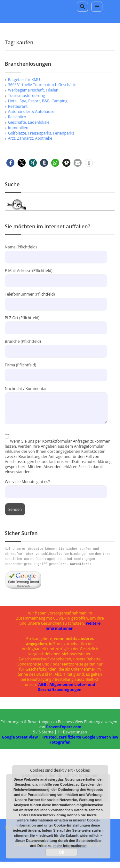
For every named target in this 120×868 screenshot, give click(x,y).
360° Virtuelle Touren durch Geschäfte (42, 85)
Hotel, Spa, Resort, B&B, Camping (38, 101)
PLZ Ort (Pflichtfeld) (56, 323)
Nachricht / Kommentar (56, 398)
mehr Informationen (70, 846)
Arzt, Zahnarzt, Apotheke (30, 138)
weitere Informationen (73, 626)
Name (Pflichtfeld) (56, 252)
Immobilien (18, 128)
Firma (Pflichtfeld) (56, 370)
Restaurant (18, 106)
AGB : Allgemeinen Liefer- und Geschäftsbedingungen (66, 687)
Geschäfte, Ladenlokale (29, 122)
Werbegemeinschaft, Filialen (33, 90)
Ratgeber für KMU (24, 80)
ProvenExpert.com (64, 727)
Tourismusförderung (26, 96)
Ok (61, 852)
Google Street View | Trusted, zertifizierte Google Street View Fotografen (60, 740)
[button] (10, 163)
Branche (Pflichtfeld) (56, 346)
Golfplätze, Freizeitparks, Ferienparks (41, 133)
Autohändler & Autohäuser (32, 111)
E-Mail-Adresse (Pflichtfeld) (56, 275)
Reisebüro (17, 117)
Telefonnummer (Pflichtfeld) (56, 299)
